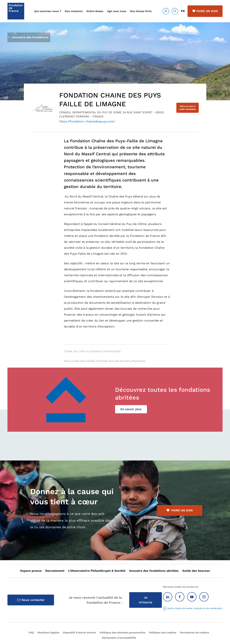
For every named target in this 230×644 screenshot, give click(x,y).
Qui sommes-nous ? (48, 11)
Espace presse (31, 571)
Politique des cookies (163, 632)
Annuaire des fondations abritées (154, 571)
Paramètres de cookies (194, 632)
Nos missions (74, 11)
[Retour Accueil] (16, 11)
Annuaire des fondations (28, 37)
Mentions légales (48, 632)
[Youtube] (192, 597)
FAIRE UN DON (180, 510)
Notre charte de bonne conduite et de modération (193, 608)
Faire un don (205, 11)
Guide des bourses (196, 571)
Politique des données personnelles (122, 632)
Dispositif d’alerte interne (79, 632)
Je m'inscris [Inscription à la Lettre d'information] (146, 600)
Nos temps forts (141, 11)
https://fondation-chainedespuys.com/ (87, 121)
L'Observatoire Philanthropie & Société (97, 571)
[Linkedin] (168, 597)
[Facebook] (180, 597)
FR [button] (183, 11)
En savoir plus (131, 409)
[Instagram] (204, 597)
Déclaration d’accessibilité (119, 638)
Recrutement (55, 571)
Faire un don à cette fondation (188, 108)
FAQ (31, 632)
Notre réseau (95, 11)
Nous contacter (31, 600)
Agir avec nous (117, 11)
